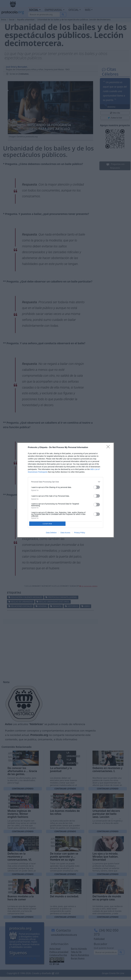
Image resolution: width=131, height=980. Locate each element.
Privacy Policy (80, 533)
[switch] (97, 487)
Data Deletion (51, 533)
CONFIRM (47, 524)
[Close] (109, 448)
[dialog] (65, 490)
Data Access (65, 533)
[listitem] (65, 482)
